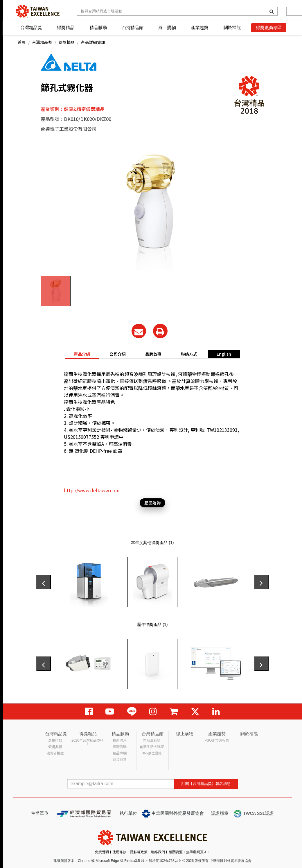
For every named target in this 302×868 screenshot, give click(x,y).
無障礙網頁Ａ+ (198, 852)
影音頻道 (120, 760)
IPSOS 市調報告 (216, 740)
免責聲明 (102, 852)
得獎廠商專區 (269, 27)
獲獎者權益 (55, 753)
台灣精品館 (133, 27)
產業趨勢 (200, 27)
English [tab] (224, 354)
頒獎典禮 (55, 747)
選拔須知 (55, 740)
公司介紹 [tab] (118, 354)
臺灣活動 (120, 747)
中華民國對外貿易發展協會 (173, 814)
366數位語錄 (152, 753)
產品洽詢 (152, 503)
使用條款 (119, 852)
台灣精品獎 (31, 27)
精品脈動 (98, 27)
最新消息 (120, 740)
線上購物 (167, 27)
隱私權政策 (139, 852)
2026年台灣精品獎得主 (88, 742)
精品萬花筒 (152, 740)
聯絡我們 (158, 852)
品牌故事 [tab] (153, 354)
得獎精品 (65, 27)
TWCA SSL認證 (254, 814)
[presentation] (44, 582)
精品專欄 (120, 753)
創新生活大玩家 (152, 747)
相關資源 (176, 852)
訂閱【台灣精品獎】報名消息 (206, 784)
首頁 (22, 42)
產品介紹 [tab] (82, 354)
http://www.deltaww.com (92, 490)
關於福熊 (232, 27)
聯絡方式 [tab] (189, 354)
